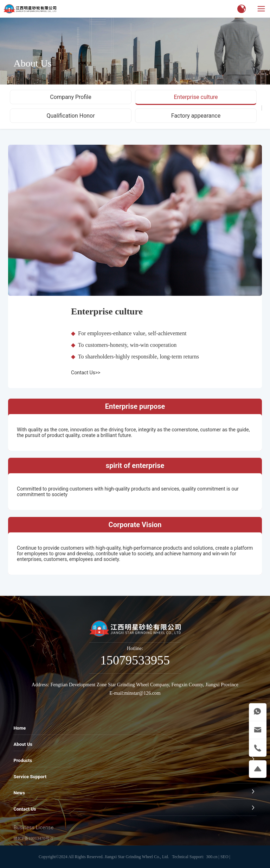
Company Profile (70, 97)
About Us (32, 63)
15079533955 (135, 660)
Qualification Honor (70, 116)
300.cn (212, 857)
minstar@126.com (142, 693)
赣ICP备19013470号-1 (33, 838)
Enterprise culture (196, 97)
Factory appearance (196, 116)
